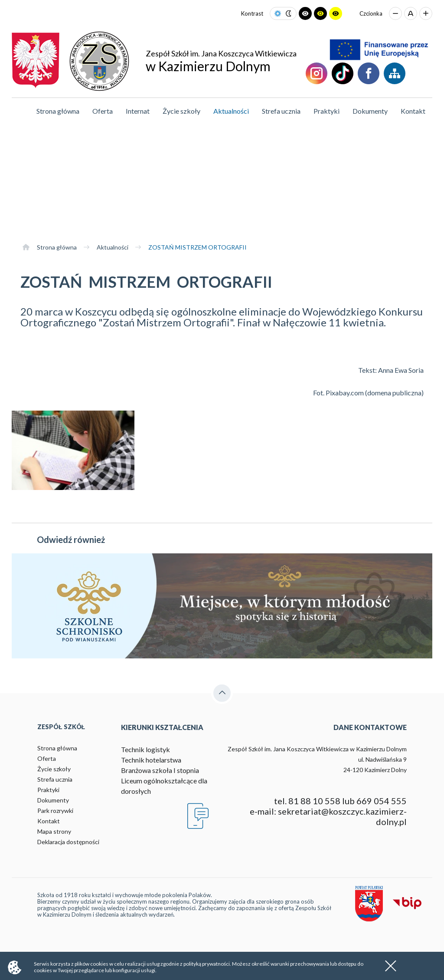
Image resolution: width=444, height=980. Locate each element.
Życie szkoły (181, 111)
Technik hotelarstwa (151, 760)
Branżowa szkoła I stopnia (160, 770)
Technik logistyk (145, 749)
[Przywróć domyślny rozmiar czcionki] (411, 13)
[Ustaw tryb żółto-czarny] (336, 13)
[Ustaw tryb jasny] (278, 14)
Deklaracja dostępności (68, 842)
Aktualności (231, 111)
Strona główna (58, 111)
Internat (138, 111)
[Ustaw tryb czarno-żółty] (320, 13)
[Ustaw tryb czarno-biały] (305, 13)
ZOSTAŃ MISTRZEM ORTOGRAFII (198, 247)
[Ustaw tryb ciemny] (289, 14)
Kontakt (413, 111)
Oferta (103, 111)
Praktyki (326, 111)
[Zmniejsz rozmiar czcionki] (395, 13)
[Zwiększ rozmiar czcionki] (426, 13)
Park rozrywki (55, 811)
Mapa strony (54, 831)
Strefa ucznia (281, 111)
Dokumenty (370, 111)
